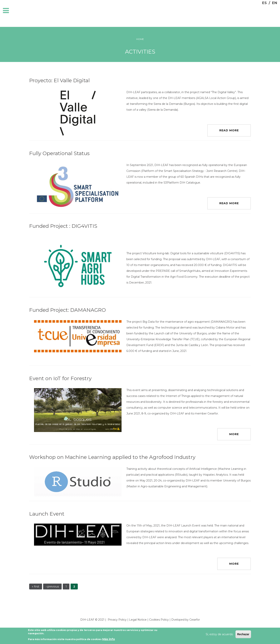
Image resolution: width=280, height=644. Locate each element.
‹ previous (52, 587)
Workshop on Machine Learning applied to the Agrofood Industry (112, 457)
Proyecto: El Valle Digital (59, 80)
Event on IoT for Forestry (60, 378)
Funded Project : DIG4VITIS (63, 226)
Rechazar (243, 634)
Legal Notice (138, 620)
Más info (109, 639)
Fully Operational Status (59, 153)
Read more (229, 130)
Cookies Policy (159, 620)
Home (140, 39)
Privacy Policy (117, 620)
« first (36, 587)
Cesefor (195, 620)
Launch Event (47, 514)
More (234, 434)
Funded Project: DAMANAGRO (67, 310)
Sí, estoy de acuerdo (219, 634)
